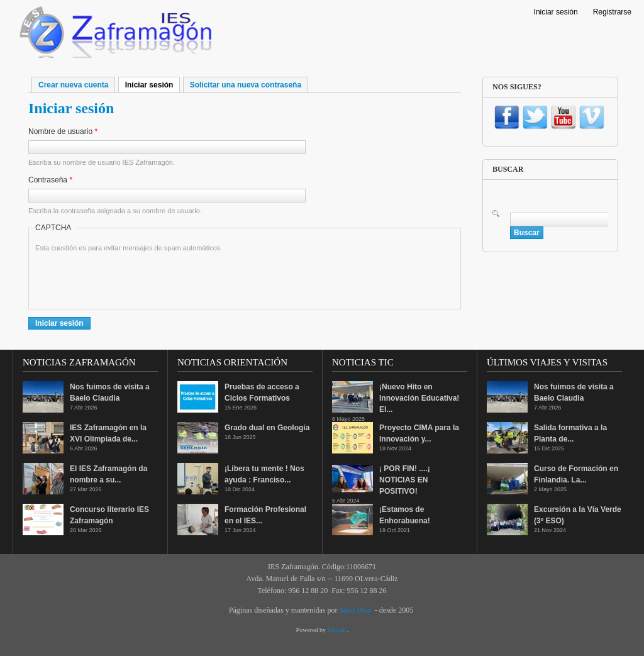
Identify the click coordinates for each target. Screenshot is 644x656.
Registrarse (612, 12)
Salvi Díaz (355, 610)
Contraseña (50, 180)
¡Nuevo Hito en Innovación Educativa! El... (419, 398)
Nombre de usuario (63, 131)
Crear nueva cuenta (73, 85)
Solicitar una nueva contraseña (246, 85)
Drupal (337, 630)
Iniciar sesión (556, 12)
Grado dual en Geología (267, 428)
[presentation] (131, 278)
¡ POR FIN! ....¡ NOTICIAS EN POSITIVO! (405, 480)
